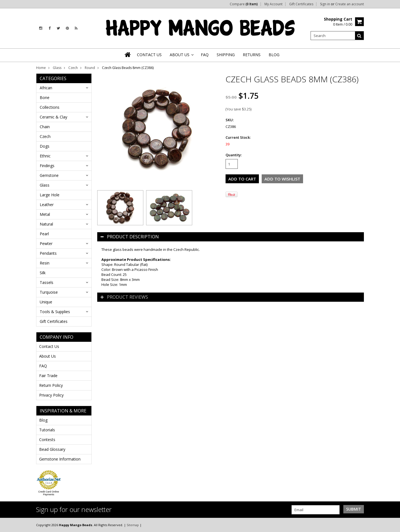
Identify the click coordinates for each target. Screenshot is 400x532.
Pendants (48, 253)
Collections (50, 107)
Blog (43, 420)
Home (41, 68)
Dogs (45, 146)
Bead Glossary (52, 449)
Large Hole (50, 195)
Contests (47, 440)
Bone (45, 97)
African (46, 88)
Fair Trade (48, 376)
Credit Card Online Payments (49, 493)
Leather (47, 205)
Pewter (46, 243)
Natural (46, 224)
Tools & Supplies (55, 312)
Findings (47, 166)
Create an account (350, 4)
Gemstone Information (60, 459)
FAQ (43, 366)
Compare (244, 4)
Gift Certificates (301, 4)
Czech (73, 68)
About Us (47, 356)
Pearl (44, 234)
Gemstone (49, 175)
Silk (43, 273)
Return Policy (51, 385)
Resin (45, 263)
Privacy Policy (51, 395)
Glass (57, 68)
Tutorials (47, 430)
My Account (273, 4)
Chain (45, 127)
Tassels (47, 282)
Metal (45, 214)
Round (90, 68)
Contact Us (49, 346)
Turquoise (49, 292)
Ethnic (45, 156)
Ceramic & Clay (53, 117)
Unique (46, 302)
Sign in (325, 4)
